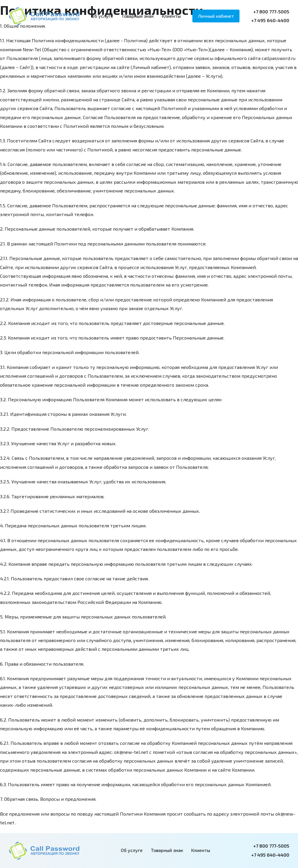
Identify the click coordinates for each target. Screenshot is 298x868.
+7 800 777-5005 (271, 12)
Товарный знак (138, 16)
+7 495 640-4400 (270, 20)
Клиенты (171, 16)
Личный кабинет (216, 16)
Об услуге (102, 16)
